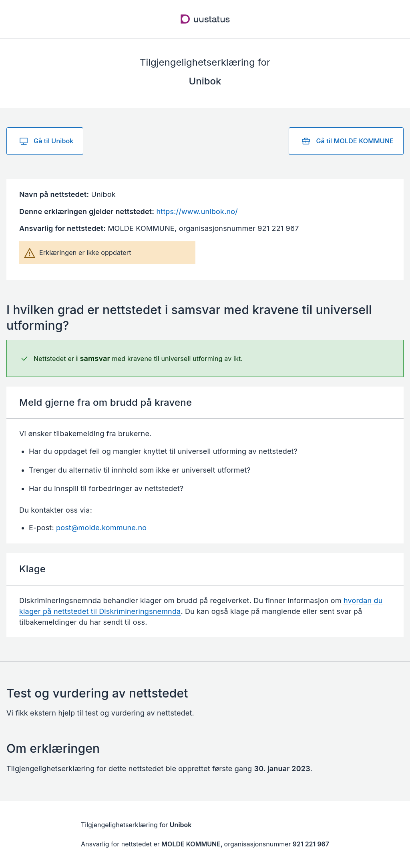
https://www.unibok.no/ (197, 211)
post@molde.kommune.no (101, 528)
